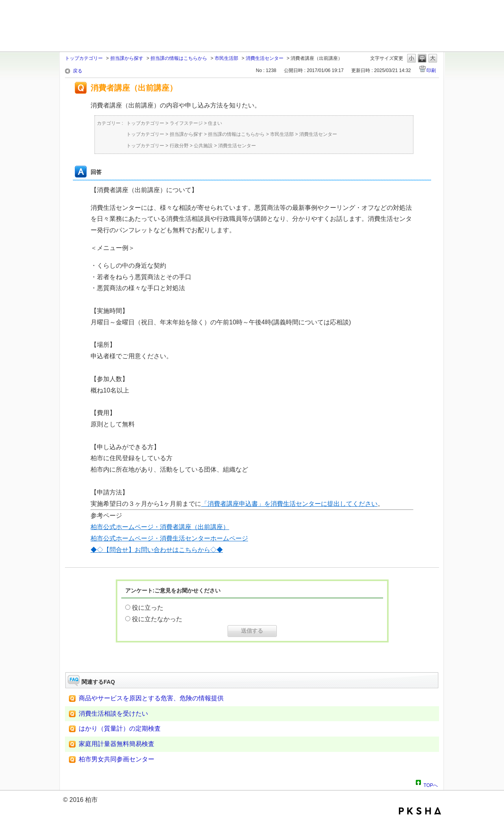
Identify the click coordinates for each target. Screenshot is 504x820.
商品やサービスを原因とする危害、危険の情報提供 (151, 698)
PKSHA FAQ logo (420, 811)
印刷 (431, 70)
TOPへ (431, 784)
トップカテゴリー (84, 58)
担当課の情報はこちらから (179, 58)
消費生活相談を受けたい (113, 714)
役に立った (148, 608)
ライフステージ (186, 123)
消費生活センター (265, 58)
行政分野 (179, 146)
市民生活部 (226, 58)
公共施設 (203, 146)
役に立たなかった (157, 619)
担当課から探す (127, 58)
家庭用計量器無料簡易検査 (117, 744)
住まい (215, 123)
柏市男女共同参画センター (117, 759)
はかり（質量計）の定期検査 (120, 728)
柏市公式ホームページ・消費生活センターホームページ (169, 538)
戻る (78, 71)
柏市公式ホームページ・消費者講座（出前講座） (160, 527)
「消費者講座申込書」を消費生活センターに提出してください (289, 504)
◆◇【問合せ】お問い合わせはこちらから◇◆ (157, 550)
